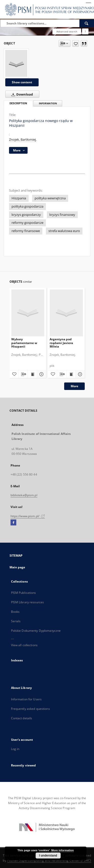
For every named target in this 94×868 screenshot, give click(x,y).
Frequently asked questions (30, 709)
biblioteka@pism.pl (24, 495)
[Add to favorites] (76, 43)
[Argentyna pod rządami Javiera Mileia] (66, 313)
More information (62, 850)
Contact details (22, 718)
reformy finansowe (26, 231)
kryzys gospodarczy (26, 215)
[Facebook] (13, 523)
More (74, 386)
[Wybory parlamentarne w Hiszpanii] (28, 313)
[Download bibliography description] (23, 374)
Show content (22, 82)
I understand (48, 856)
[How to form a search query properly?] (85, 31)
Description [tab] (18, 103)
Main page (17, 567)
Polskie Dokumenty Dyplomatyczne (36, 631)
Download (21, 94)
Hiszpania (19, 198)
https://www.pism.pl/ (28, 516)
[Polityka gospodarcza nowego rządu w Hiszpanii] (16, 63)
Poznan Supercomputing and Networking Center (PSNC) (49, 860)
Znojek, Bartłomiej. (23, 140)
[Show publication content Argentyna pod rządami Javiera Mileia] (71, 374)
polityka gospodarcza (27, 206)
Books (15, 612)
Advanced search (67, 31)
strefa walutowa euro (64, 231)
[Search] (87, 23)
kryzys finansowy (62, 215)
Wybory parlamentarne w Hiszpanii (24, 343)
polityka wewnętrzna (50, 198)
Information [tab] (48, 103)
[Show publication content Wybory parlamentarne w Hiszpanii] (32, 374)
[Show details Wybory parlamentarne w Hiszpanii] (41, 374)
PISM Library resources (28, 602)
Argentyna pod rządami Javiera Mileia (61, 343)
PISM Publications (24, 593)
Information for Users (26, 699)
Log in (15, 749)
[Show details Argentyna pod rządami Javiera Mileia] (79, 374)
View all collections (24, 645)
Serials (16, 621)
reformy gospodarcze (27, 223)
